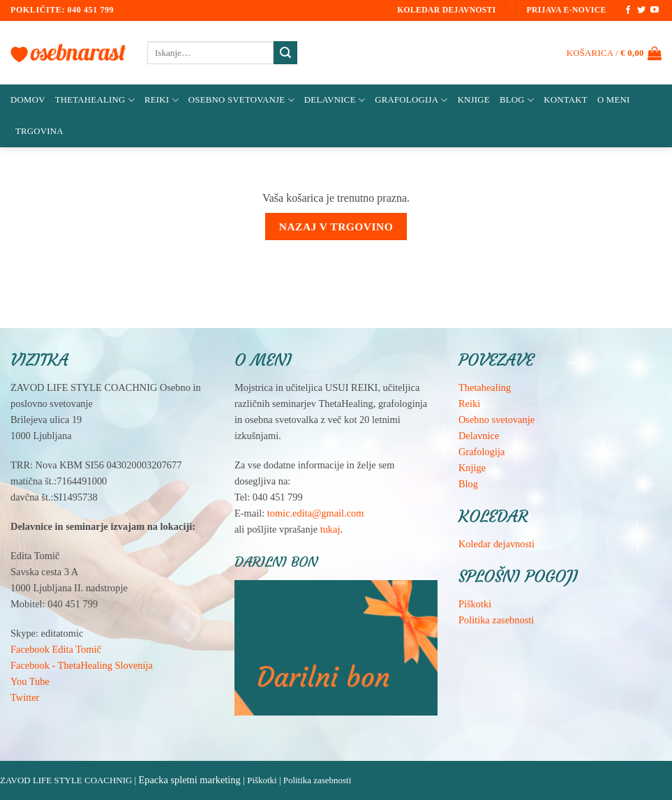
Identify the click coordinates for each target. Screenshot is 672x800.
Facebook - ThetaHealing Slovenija (82, 665)
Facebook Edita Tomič (56, 649)
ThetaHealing (95, 100)
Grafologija (411, 100)
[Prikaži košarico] (614, 53)
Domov (28, 100)
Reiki (162, 100)
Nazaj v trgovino (336, 227)
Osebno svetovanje (241, 100)
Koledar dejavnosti (496, 544)
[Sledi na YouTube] (655, 10)
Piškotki (475, 604)
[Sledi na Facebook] (628, 10)
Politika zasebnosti (496, 620)
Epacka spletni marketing (189, 780)
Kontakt (566, 100)
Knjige (474, 100)
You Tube (30, 681)
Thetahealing (485, 387)
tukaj (330, 529)
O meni (614, 100)
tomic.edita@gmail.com (316, 513)
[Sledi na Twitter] (641, 10)
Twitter (25, 697)
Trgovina (39, 131)
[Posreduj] (285, 53)
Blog (517, 100)
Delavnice (335, 100)
